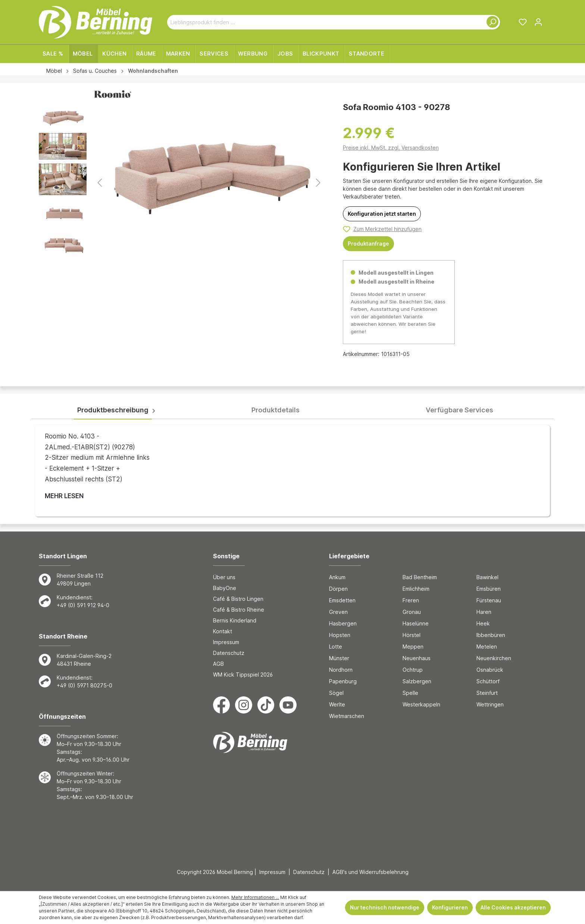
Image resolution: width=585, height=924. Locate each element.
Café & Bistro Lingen (238, 599)
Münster (339, 658)
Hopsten (340, 635)
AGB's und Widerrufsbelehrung (370, 872)
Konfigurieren (450, 907)
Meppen (413, 647)
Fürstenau (489, 600)
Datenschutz (229, 653)
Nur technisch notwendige (385, 907)
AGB (218, 664)
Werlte (337, 704)
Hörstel (412, 635)
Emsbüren (489, 589)
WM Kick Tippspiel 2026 (243, 675)
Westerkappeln (421, 704)
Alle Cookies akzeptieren (513, 907)
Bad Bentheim (420, 577)
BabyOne (225, 588)
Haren (484, 612)
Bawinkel (487, 577)
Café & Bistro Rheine (239, 610)
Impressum (226, 642)
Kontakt (223, 631)
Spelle (410, 693)
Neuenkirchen (494, 658)
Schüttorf (488, 681)
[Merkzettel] (523, 22)
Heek (483, 623)
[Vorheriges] (100, 183)
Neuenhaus (417, 658)
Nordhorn (341, 670)
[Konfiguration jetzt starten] (382, 214)
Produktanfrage (368, 244)
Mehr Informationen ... (255, 897)
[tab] (113, 410)
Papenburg (343, 681)
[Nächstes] (318, 183)
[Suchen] (491, 22)
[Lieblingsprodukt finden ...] (325, 22)
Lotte (336, 647)
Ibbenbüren (491, 635)
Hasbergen (343, 623)
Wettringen (490, 704)
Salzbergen (417, 681)
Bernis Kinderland (235, 620)
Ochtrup (413, 670)
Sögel (336, 693)
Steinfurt (487, 693)
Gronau (412, 612)
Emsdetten (342, 600)
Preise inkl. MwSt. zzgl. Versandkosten (391, 148)
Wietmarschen (347, 716)
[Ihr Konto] (538, 22)
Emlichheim (416, 589)
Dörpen (338, 589)
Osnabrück (490, 670)
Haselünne (416, 623)
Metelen (487, 647)
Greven (338, 612)
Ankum (337, 577)
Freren (411, 600)
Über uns (224, 577)
